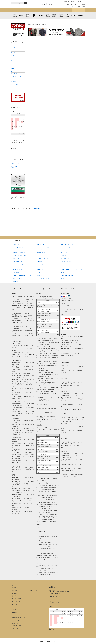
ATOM (16, 631)
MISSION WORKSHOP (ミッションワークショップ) (54, 16)
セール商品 (15, 591)
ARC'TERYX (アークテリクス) (15, 16)
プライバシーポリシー (17, 620)
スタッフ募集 (69, 5)
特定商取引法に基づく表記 (18, 618)
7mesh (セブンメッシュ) (67, 16)
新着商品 (14, 588)
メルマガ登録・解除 (17, 626)
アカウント (79, 2)
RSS (13, 631)
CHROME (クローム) (34, 16)
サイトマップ (15, 623)
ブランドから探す (42, 10)
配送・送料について (17, 601)
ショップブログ (79, 10)
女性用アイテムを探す (54, 10)
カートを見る (34, 588)
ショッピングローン (15, 163)
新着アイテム (17, 10)
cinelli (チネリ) (81, 16)
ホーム (14, 585)
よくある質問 (72, 6)
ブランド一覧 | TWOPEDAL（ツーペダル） (18, 167)
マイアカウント (34, 585)
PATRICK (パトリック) (61, 16)
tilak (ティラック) (21, 16)
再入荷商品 (15, 593)
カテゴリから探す (30, 10)
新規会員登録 (66, 2)
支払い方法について (17, 599)
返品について (15, 604)
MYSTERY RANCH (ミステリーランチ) (48, 16)
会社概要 (82, 5)
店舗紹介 (66, 10)
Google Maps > (52, 595)
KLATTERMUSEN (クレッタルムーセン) (28, 16)
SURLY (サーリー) (74, 16)
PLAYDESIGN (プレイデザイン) (41, 16)
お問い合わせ (76, 5)
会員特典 (72, 2)
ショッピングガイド (80, 6)
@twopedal (38, 208)
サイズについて (16, 607)
